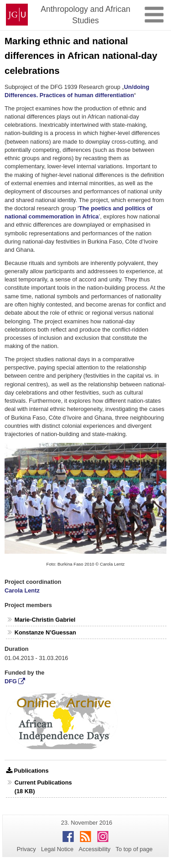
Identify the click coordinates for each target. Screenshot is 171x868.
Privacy (26, 849)
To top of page (134, 849)
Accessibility (95, 849)
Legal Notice (57, 849)
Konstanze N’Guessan (45, 632)
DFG (11, 681)
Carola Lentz (22, 590)
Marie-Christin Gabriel (45, 620)
